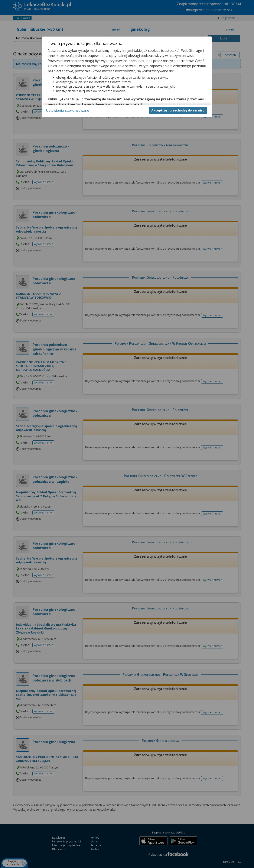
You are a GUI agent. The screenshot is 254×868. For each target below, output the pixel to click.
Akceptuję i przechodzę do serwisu (178, 110)
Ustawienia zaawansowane (68, 110)
